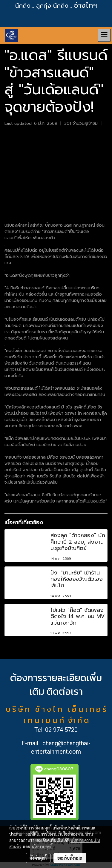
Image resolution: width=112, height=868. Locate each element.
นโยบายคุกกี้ (42, 847)
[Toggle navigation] (104, 35)
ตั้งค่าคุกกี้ (38, 858)
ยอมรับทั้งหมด (70, 858)
